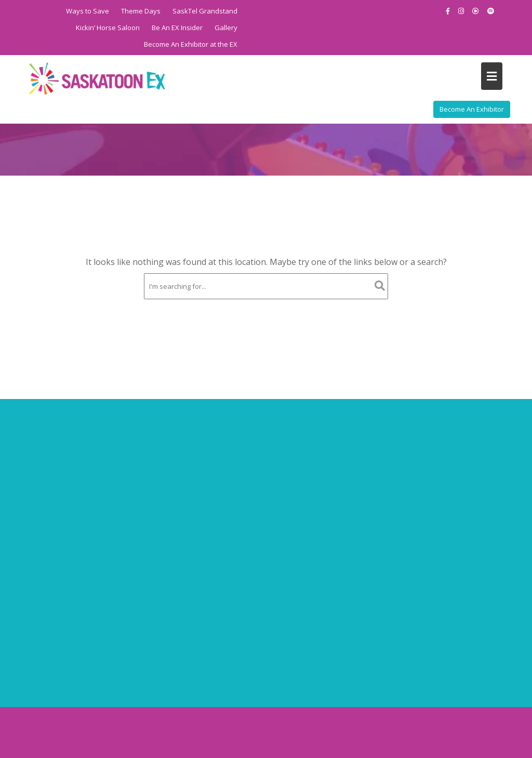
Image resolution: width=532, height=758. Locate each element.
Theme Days (141, 11)
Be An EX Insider (177, 28)
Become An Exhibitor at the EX (191, 44)
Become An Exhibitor (472, 109)
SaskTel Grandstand (205, 11)
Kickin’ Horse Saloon (108, 28)
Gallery (226, 28)
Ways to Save (88, 11)
